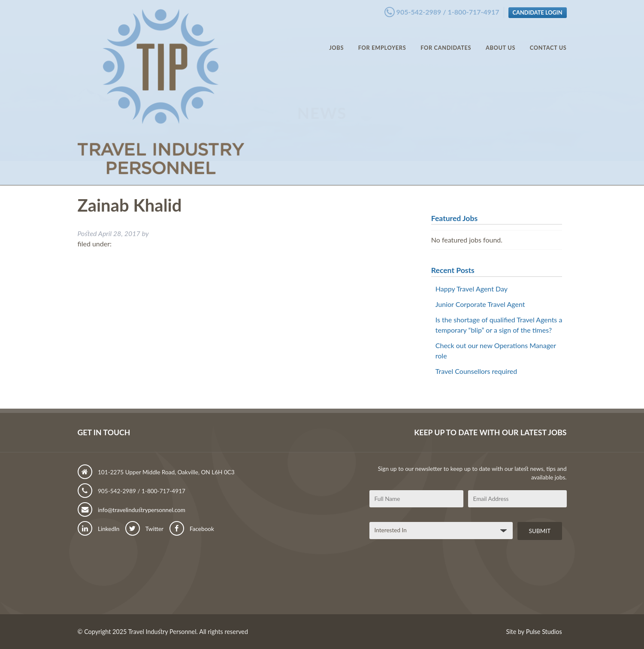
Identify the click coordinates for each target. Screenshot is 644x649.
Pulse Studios (544, 632)
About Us (500, 39)
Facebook (192, 529)
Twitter (144, 529)
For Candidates (446, 39)
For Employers (382, 39)
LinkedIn (99, 529)
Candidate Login (538, 10)
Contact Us (548, 39)
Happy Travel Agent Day (472, 289)
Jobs (336, 39)
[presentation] (435, 580)
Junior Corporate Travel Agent (480, 304)
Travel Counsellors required (476, 371)
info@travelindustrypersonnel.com (132, 510)
